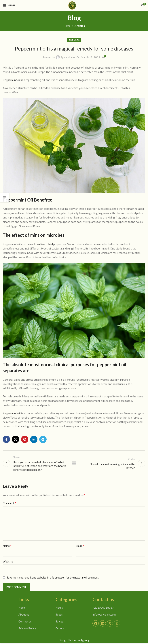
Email (80, 546)
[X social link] (16, 439)
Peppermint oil (12, 413)
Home (67, 26)
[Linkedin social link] (34, 439)
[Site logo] (72, 5)
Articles (80, 26)
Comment (9, 504)
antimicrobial (45, 244)
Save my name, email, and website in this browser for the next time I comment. (53, 578)
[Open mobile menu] (9, 5)
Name (7, 546)
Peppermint (10, 80)
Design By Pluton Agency (74, 641)
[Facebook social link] (6, 439)
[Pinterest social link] (25, 439)
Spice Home (68, 57)
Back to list (74, 464)
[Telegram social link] (43, 439)
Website (8, 562)
